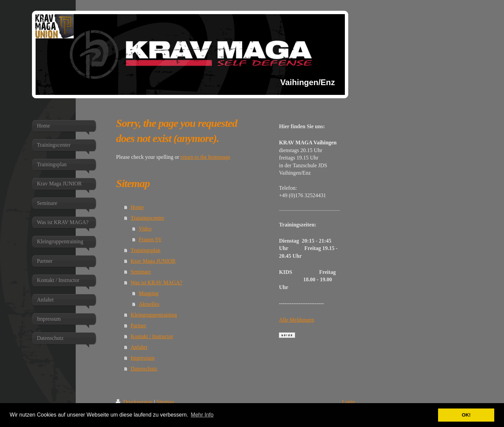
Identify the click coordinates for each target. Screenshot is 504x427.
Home (137, 207)
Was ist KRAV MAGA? (156, 282)
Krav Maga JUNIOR (153, 261)
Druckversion (135, 402)
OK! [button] (466, 415)
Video (145, 229)
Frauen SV (150, 239)
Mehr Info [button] (202, 415)
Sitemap (165, 402)
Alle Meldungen (296, 320)
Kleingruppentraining (154, 315)
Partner (138, 326)
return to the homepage (206, 157)
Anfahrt (139, 347)
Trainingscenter (147, 218)
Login (348, 402)
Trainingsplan (145, 250)
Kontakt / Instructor (152, 336)
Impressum (142, 358)
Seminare (141, 272)
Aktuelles (149, 304)
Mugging (149, 293)
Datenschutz (144, 369)
